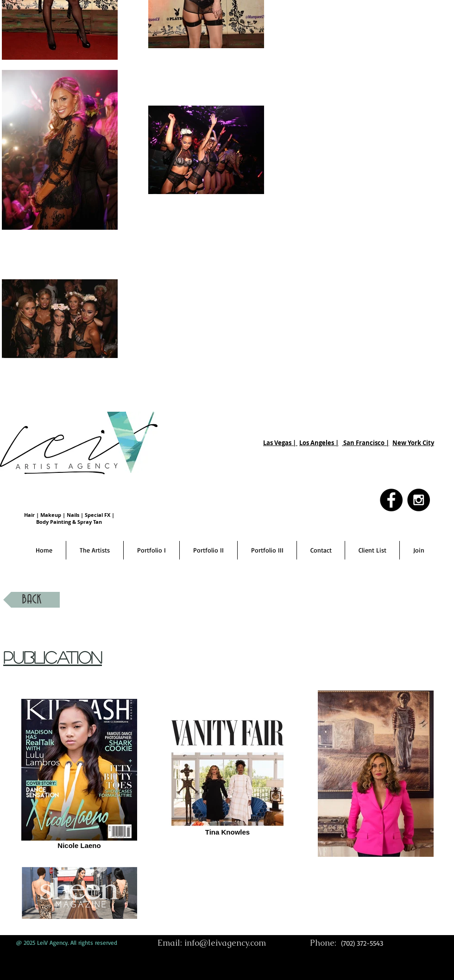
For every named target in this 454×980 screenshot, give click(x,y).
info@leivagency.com (225, 943)
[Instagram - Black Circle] (419, 500)
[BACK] (32, 600)
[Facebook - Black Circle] (391, 500)
